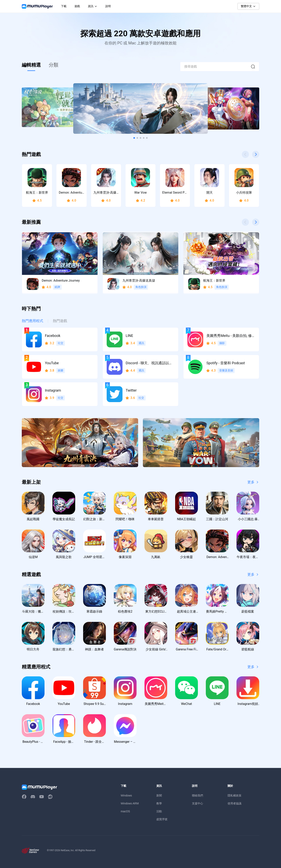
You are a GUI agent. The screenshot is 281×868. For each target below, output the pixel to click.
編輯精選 (31, 65)
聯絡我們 (197, 795)
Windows (126, 795)
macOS (125, 811)
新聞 (159, 795)
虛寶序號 (162, 819)
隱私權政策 (234, 795)
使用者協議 (234, 803)
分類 (53, 65)
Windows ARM (130, 803)
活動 (159, 811)
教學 (159, 803)
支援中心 (197, 803)
